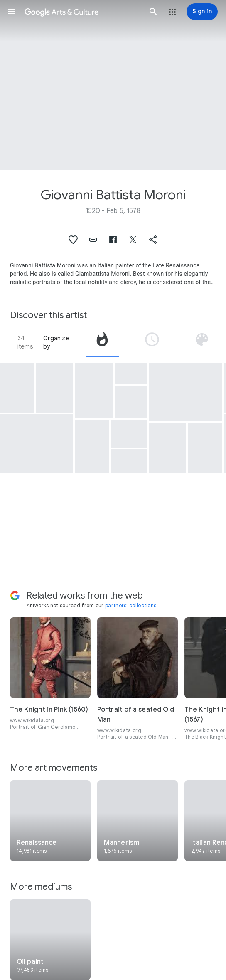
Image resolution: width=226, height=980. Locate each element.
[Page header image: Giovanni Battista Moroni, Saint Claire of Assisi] (113, 85)
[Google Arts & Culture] (82, 12)
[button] (12, 12)
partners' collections (131, 605)
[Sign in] (202, 12)
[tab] (102, 342)
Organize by (56, 342)
